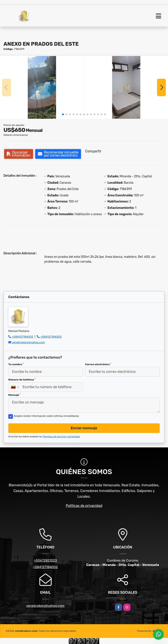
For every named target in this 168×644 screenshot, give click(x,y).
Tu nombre (16, 364)
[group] (42, 87)
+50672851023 (45, 560)
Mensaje (14, 395)
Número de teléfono (22, 380)
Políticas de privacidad (84, 506)
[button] (63, 114)
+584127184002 (23, 337)
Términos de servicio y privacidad (61, 437)
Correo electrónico (98, 364)
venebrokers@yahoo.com (28, 342)
